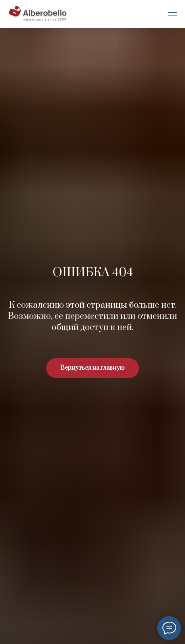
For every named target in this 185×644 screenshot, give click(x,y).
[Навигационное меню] (173, 14)
